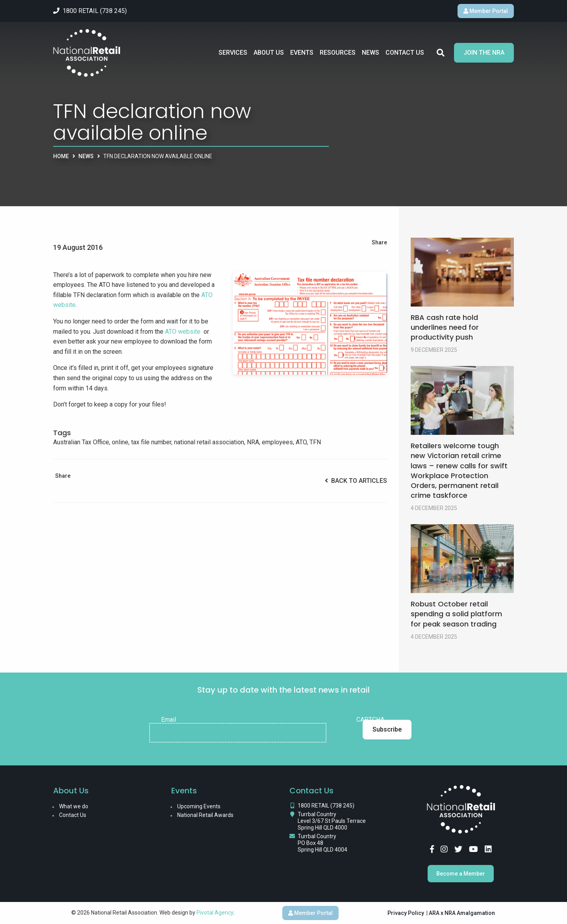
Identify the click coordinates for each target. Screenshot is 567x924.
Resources (338, 53)
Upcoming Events (199, 806)
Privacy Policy (406, 913)
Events (302, 53)
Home (61, 156)
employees (277, 442)
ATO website (183, 332)
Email (169, 720)
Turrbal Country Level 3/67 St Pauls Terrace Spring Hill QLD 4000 (332, 821)
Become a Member (461, 874)
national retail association (209, 442)
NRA (253, 442)
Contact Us (405, 53)
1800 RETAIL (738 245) (326, 806)
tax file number (151, 442)
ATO (301, 442)
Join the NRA (484, 53)
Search (441, 53)
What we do (74, 806)
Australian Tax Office (81, 442)
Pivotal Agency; (216, 913)
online (120, 442)
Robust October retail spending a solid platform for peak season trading (456, 614)
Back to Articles (356, 481)
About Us (269, 53)
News (371, 53)
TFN (315, 442)
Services (233, 53)
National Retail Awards (205, 815)
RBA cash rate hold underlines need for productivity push (445, 327)
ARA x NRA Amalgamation (462, 913)
